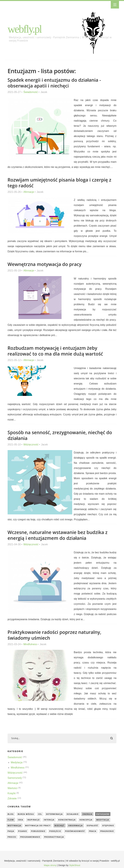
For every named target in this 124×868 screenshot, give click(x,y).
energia (89, 814)
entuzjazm (104, 814)
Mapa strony (50, 866)
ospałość (94, 826)
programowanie (49, 837)
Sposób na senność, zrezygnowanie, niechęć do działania (60, 435)
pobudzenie (55, 831)
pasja (27, 831)
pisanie (39, 831)
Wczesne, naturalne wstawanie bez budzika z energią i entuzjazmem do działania (58, 535)
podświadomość (92, 831)
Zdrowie (12, 798)
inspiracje (34, 820)
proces (30, 837)
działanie (74, 814)
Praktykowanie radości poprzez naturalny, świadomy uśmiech (55, 635)
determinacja (55, 814)
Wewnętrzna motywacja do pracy (45, 264)
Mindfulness (30, 644)
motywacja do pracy (38, 826)
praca (110, 831)
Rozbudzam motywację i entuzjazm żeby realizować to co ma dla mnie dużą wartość (56, 351)
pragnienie (15, 837)
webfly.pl (25, 29)
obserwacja (77, 826)
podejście (72, 831)
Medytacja (17, 762)
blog (11, 814)
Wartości (13, 788)
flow (11, 820)
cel (41, 814)
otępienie (14, 831)
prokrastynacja (73, 837)
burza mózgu (26, 814)
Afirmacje (29, 192)
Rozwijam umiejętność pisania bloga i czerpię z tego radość (60, 183)
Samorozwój (15, 778)
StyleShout (75, 866)
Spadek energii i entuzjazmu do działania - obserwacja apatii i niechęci (55, 83)
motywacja (15, 826)
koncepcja (87, 820)
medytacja (104, 820)
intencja (50, 820)
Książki (12, 793)
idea (21, 820)
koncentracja (68, 820)
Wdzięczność (31, 445)
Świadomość (31, 92)
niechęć (60, 826)
